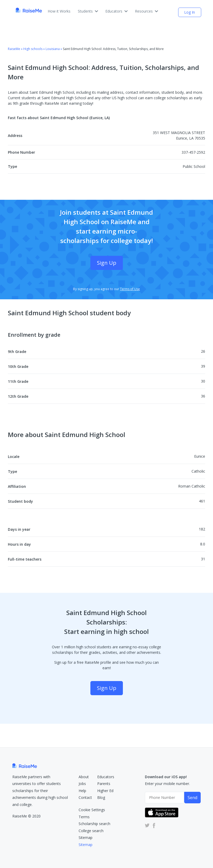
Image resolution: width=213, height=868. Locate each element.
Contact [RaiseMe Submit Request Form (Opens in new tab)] (85, 797)
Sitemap (86, 837)
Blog (101, 797)
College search (91, 831)
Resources (146, 11)
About (84, 777)
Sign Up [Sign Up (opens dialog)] (107, 263)
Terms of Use (130, 289)
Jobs (82, 784)
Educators (116, 11)
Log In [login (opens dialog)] (190, 12)
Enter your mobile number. (167, 784)
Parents (104, 784)
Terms (84, 817)
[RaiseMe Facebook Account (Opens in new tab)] (153, 825)
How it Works (59, 11)
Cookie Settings (92, 810)
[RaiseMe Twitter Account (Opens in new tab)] (147, 825)
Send (192, 798)
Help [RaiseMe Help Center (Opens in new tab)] (82, 791)
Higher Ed (105, 791)
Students (88, 11)
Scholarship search (94, 824)
